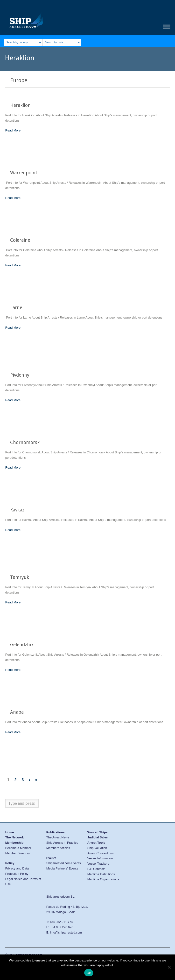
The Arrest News (58, 837)
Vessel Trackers (98, 864)
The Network (15, 837)
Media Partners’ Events (62, 868)
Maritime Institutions (101, 874)
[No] (169, 967)
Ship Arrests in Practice (62, 843)
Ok (89, 973)
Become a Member (18, 848)
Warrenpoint (24, 173)
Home (10, 832)
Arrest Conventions (101, 853)
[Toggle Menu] (167, 27)
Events (51, 858)
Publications (56, 832)
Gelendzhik (22, 645)
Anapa (17, 712)
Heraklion (20, 105)
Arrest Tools (96, 843)
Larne (16, 308)
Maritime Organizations (103, 879)
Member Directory (18, 853)
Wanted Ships (98, 832)
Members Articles (58, 848)
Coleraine (20, 240)
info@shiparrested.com (66, 932)
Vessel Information (100, 858)
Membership (14, 843)
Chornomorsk (25, 442)
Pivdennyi (20, 375)
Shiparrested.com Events (64, 863)
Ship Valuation (97, 848)
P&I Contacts (96, 869)
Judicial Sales (98, 837)
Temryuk (20, 577)
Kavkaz (17, 510)
